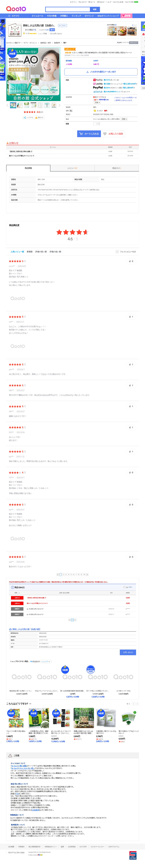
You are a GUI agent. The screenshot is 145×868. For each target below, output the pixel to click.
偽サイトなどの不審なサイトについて (22, 156)
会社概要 (11, 847)
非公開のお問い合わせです (36, 609)
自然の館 (68, 53)
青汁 (65, 43)
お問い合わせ (128, 652)
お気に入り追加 (113, 134)
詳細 (97, 102)
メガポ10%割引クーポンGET (101, 72)
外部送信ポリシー (51, 847)
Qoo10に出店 (118, 2)
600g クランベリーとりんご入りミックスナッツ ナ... (47, 691)
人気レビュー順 (17, 252)
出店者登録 (72, 847)
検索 (95, 9)
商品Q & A (117, 168)
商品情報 (28, 168)
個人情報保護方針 (35, 847)
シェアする (30, 118)
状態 (16, 593)
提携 (62, 847)
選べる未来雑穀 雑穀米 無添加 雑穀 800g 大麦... (72, 691)
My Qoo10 (83, 2)
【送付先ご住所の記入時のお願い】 (21, 151)
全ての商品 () (31, 30)
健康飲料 (57, 43)
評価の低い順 (55, 252)
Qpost (102, 2)
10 (84, 575)
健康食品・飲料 (46, 43)
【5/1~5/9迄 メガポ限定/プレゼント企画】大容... (98, 691)
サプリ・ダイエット (30, 43)
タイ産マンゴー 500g (123, 691)
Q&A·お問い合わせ (56, 34)
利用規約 (21, 847)
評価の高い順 (41, 252)
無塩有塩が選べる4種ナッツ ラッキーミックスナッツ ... (22, 691)
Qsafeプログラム (114, 847)
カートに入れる (89, 134)
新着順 (30, 252)
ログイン (73, 2)
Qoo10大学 (129, 2)
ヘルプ (109, 2)
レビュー (72, 168)
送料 (69, 111)
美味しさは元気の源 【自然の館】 (40, 25)
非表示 (130, 587)
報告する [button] (40, 118)
